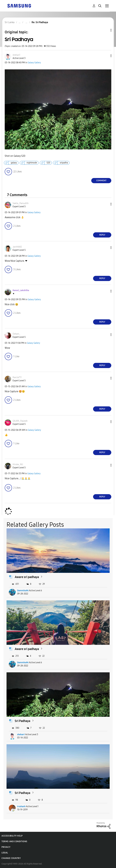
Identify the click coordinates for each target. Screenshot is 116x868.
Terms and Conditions (14, 841)
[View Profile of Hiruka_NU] (18, 464)
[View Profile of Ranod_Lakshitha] (21, 290)
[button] (106, 56)
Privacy (6, 847)
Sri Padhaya (22, 721)
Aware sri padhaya (27, 577)
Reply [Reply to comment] (102, 235)
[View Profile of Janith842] (17, 247)
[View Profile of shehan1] (16, 55)
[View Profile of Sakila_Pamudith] (21, 203)
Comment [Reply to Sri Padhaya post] (101, 181)
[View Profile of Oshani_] (16, 334)
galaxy (14, 163)
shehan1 (21, 734)
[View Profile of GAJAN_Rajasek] (20, 421)
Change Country (11, 858)
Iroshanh (21, 806)
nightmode (32, 163)
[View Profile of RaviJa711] (17, 377)
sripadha (64, 163)
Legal (5, 853)
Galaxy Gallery (34, 63)
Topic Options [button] (106, 30)
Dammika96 (23, 591)
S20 (48, 163)
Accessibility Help (12, 836)
